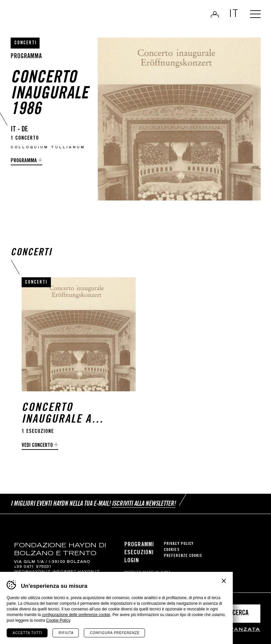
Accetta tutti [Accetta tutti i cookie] (27, 633)
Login (214, 15)
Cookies (172, 550)
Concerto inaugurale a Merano (57, 415)
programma (24, 161)
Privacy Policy (179, 544)
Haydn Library (53, 15)
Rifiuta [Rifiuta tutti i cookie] (66, 633)
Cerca (240, 614)
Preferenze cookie (183, 556)
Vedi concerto (37, 447)
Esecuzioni (139, 553)
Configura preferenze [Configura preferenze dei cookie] (115, 633)
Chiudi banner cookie (224, 581)
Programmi (139, 545)
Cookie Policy (58, 620)
